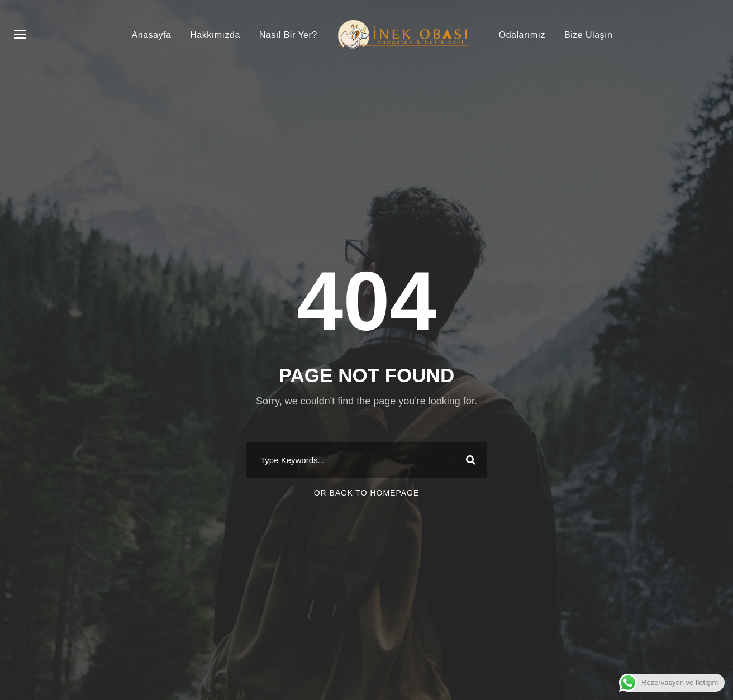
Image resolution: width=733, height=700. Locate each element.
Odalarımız (522, 35)
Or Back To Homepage (367, 493)
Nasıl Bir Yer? (288, 35)
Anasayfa (152, 35)
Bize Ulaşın (588, 35)
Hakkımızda (215, 35)
